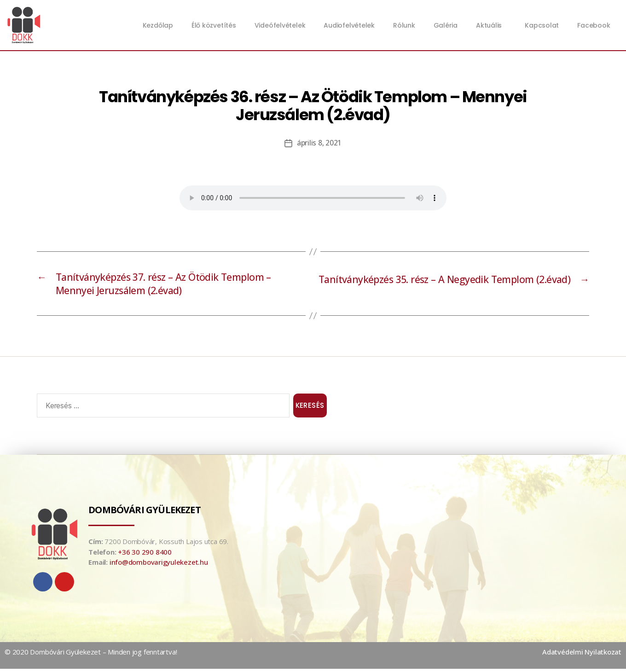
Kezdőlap (158, 25)
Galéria (446, 25)
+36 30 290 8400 (145, 555)
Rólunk (404, 25)
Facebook (594, 25)
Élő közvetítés (214, 25)
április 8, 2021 (319, 143)
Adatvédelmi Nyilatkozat (582, 655)
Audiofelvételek (349, 25)
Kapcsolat (542, 25)
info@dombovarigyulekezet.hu (159, 566)
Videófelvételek (280, 25)
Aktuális (491, 25)
